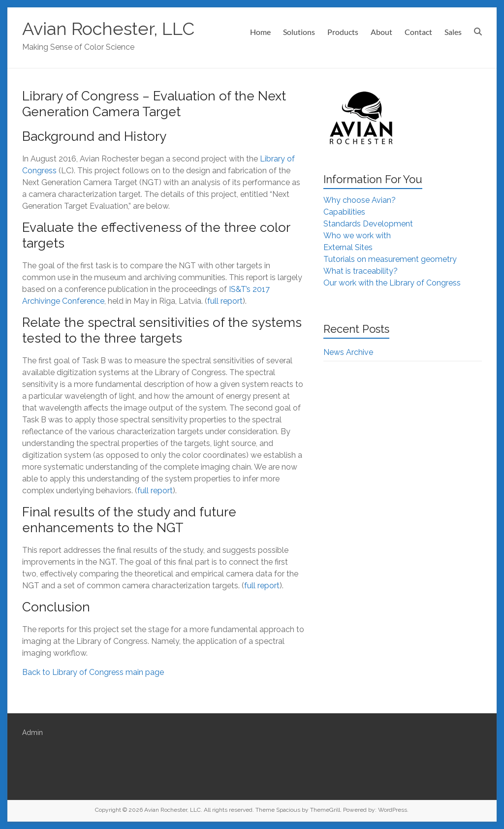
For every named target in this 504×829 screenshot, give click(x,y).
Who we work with (357, 236)
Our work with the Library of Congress (392, 283)
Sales (453, 32)
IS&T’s (240, 289)
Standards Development (368, 224)
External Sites (348, 247)
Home (260, 32)
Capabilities (344, 212)
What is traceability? (361, 271)
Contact (418, 32)
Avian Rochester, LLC (108, 29)
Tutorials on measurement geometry (390, 259)
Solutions (299, 32)
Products (343, 32)
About (381, 32)
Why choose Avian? (360, 200)
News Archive (348, 352)
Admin (32, 733)
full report (225, 301)
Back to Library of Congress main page (93, 672)
